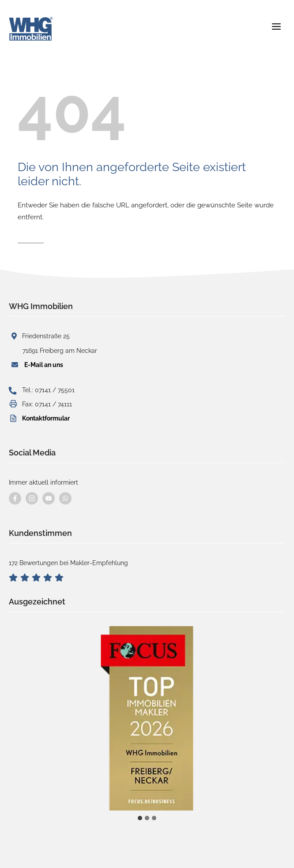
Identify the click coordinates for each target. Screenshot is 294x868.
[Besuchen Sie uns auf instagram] (32, 498)
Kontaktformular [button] (46, 418)
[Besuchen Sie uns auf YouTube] (49, 498)
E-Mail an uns (44, 365)
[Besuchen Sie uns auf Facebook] (15, 498)
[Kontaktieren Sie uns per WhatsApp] (65, 498)
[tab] (140, 818)
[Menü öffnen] (276, 25)
